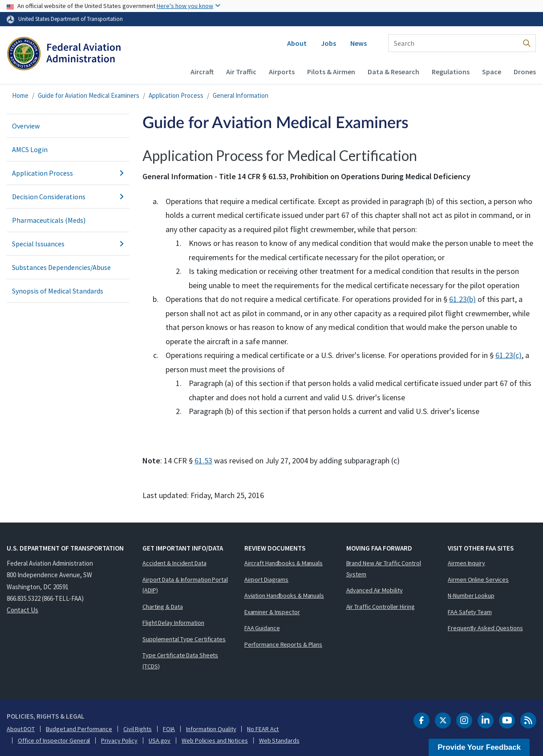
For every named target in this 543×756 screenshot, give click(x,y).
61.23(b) (462, 299)
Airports (282, 72)
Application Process (176, 95)
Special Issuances (68, 244)
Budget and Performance (79, 729)
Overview (26, 126)
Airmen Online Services (478, 579)
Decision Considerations (68, 197)
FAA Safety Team (470, 612)
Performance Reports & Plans (283, 644)
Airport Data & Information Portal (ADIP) (185, 585)
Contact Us (22, 610)
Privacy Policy (119, 740)
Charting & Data (163, 607)
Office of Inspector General (54, 740)
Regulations (451, 72)
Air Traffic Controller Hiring (381, 607)
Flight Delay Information (173, 623)
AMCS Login (30, 149)
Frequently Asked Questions (485, 628)
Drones (525, 72)
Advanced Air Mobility (375, 590)
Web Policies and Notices (215, 740)
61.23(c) (509, 355)
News (359, 43)
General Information (241, 95)
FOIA (169, 729)
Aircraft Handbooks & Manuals (284, 563)
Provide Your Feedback (479, 747)
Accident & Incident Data (174, 563)
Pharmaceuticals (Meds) (49, 220)
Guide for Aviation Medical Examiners (89, 95)
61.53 (203, 460)
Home (20, 95)
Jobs (328, 43)
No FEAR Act (263, 729)
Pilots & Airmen (331, 72)
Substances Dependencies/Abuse (61, 267)
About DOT (21, 729)
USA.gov (160, 740)
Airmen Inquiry (466, 563)
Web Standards (279, 740)
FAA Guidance (262, 628)
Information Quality (211, 729)
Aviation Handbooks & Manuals (284, 595)
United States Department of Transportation (71, 19)
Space (492, 72)
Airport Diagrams (266, 579)
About (297, 43)
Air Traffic (241, 72)
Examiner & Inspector (272, 612)
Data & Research (393, 72)
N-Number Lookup (471, 595)
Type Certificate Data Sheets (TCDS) (180, 661)
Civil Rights (138, 729)
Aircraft (202, 72)
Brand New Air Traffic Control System (384, 569)
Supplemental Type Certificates (184, 639)
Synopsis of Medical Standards (58, 291)
